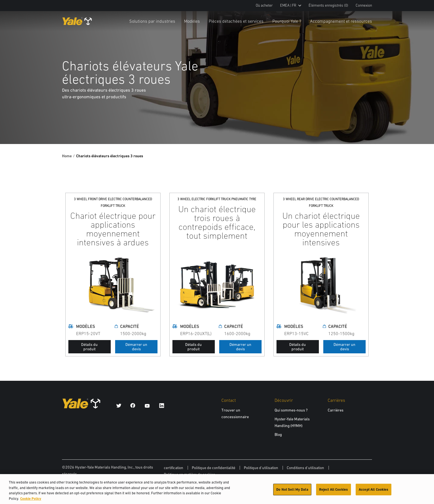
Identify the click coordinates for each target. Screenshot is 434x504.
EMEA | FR (291, 5)
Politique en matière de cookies (189, 474)
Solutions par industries (152, 21)
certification (174, 468)
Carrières (336, 410)
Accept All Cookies (374, 492)
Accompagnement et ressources (341, 21)
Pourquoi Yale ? (287, 21)
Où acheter (264, 5)
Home (67, 156)
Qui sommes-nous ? (291, 410)
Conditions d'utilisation (305, 468)
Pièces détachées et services (236, 21)
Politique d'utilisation (261, 468)
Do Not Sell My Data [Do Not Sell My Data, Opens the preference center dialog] (292, 492)
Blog (278, 434)
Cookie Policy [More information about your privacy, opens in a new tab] (31, 501)
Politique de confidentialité (214, 468)
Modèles (192, 21)
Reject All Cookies (334, 492)
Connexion (364, 5)
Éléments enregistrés (328, 5)
